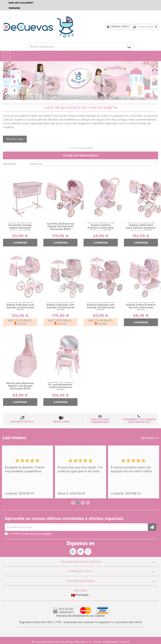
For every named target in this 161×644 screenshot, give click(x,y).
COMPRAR (20, 243)
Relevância (94, 163)
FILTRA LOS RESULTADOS (80, 155)
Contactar (14, 8)
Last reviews (14, 438)
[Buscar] (129, 47)
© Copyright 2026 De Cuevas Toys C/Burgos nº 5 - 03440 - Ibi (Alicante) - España (81, 642)
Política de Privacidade (37, 533)
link (113, 622)
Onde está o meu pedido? (21, 3)
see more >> (150, 438)
